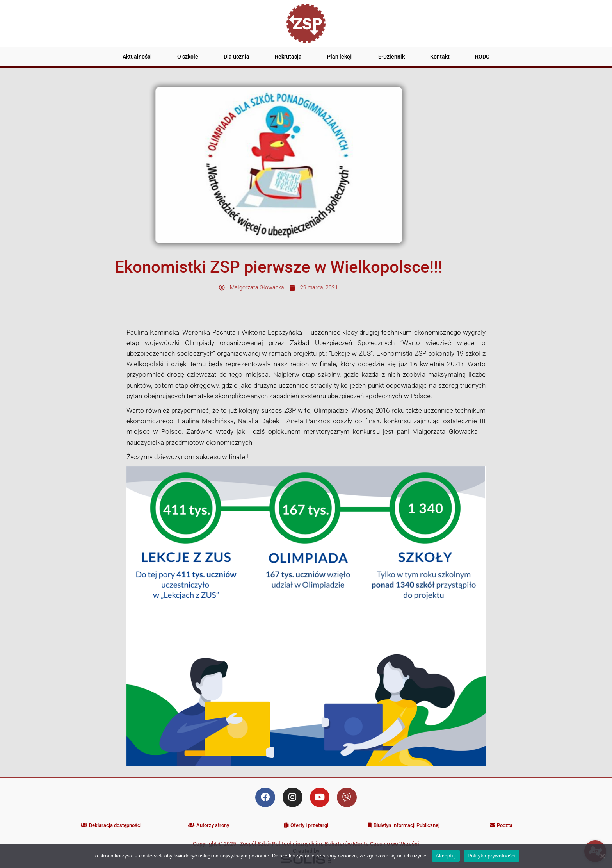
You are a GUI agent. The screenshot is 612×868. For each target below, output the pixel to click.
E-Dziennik (391, 57)
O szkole (188, 57)
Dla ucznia (237, 57)
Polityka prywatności (492, 856)
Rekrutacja (288, 57)
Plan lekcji (340, 57)
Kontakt (440, 57)
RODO (482, 57)
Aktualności (137, 57)
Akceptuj (446, 856)
